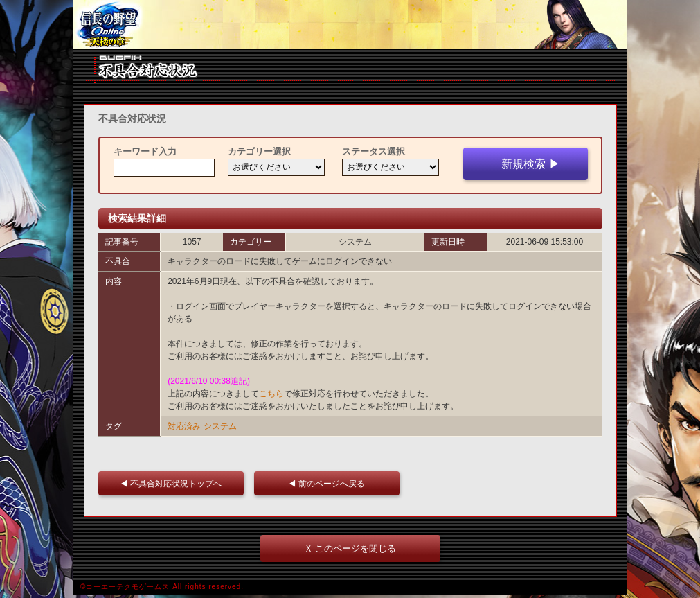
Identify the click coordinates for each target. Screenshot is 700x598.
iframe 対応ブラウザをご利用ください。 (350, 24)
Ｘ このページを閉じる (350, 548)
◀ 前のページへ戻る (331, 483)
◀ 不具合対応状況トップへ (175, 483)
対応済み (184, 426)
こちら (271, 394)
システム (220, 426)
